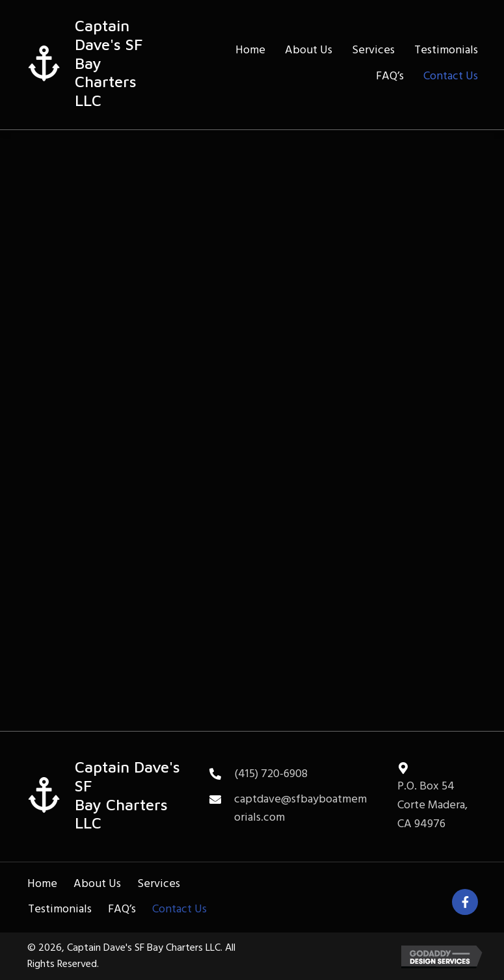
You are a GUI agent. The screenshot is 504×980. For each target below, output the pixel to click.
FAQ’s (122, 909)
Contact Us (179, 909)
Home (42, 884)
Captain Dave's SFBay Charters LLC (127, 795)
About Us (97, 884)
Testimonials (60, 909)
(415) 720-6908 (271, 774)
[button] (465, 902)
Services (159, 884)
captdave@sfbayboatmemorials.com (300, 809)
